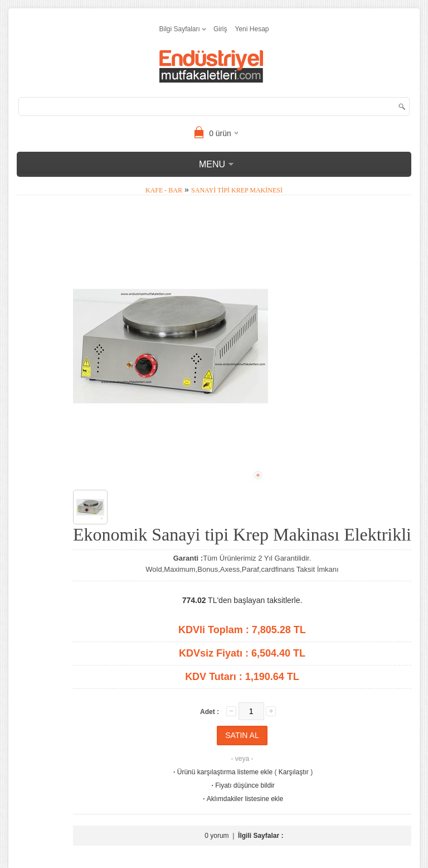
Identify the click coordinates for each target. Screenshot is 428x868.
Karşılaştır (294, 772)
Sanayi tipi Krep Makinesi (237, 190)
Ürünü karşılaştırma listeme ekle (222, 772)
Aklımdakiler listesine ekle (242, 799)
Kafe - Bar (164, 190)
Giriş (220, 29)
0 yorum (217, 836)
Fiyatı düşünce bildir (242, 785)
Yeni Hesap (252, 29)
